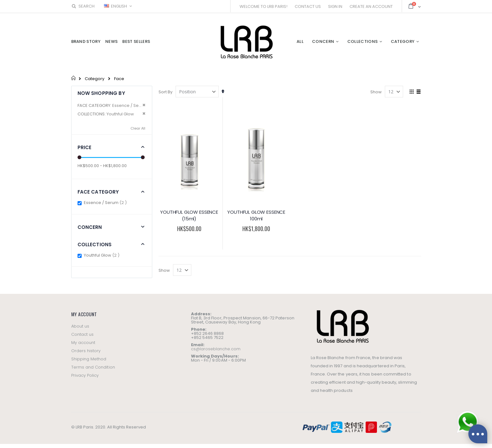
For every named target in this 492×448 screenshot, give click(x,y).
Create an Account (371, 6)
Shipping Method (89, 359)
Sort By (165, 92)
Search (83, 6)
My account (83, 343)
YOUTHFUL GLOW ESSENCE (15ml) (189, 215)
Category (95, 79)
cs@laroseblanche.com (216, 349)
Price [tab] (85, 147)
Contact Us (308, 6)
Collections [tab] (95, 244)
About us (80, 326)
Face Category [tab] (98, 192)
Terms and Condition (93, 367)
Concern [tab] (90, 227)
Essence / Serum (106, 203)
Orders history (86, 351)
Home (74, 78)
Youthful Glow (102, 255)
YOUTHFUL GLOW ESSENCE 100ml (256, 215)
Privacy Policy (85, 375)
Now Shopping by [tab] (101, 93)
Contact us (83, 334)
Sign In (335, 6)
